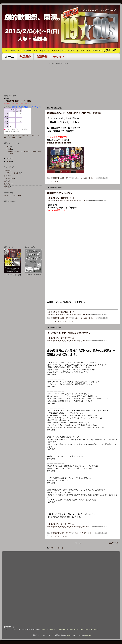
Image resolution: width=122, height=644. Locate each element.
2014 (8, 161)
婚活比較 (25, 135)
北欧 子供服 (70, 630)
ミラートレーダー (14, 135)
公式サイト (59, 140)
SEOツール (80, 630)
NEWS (55, 181)
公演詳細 (42, 57)
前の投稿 (114, 543)
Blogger (88, 635)
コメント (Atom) (57, 548)
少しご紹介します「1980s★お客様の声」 (69, 333)
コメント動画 (9, 179)
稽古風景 (7, 181)
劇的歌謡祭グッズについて (61, 193)
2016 (8, 146)
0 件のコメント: (86, 533)
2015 (8, 158)
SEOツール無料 (92, 630)
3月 (10, 149)
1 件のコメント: (87, 178)
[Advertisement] (21, 76)
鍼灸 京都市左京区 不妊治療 (53, 630)
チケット (59, 57)
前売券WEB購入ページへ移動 (18, 101)
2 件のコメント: (87, 318)
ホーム (10, 57)
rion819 (69, 635)
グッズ (71, 321)
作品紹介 (25, 57)
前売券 (7, 187)
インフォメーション (60, 321)
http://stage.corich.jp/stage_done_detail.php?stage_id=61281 (68, 200)
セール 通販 (17, 138)
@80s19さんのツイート (13, 196)
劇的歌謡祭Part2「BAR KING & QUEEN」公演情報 (74, 113)
